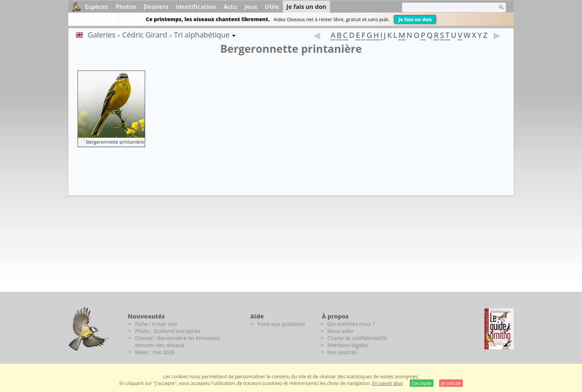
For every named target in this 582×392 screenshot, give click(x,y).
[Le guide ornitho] (499, 329)
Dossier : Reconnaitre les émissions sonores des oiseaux (178, 342)
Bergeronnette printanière (115, 142)
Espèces (97, 7)
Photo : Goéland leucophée (168, 331)
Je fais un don (415, 19)
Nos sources (342, 352)
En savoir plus (388, 383)
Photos (126, 7)
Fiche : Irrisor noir (156, 324)
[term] (445, 7)
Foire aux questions (281, 324)
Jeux (251, 7)
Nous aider (341, 331)
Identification (196, 7)
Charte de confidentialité (357, 338)
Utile (272, 7)
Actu (230, 7)
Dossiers (156, 7)
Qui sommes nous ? (351, 324)
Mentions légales (348, 345)
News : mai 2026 (155, 352)
